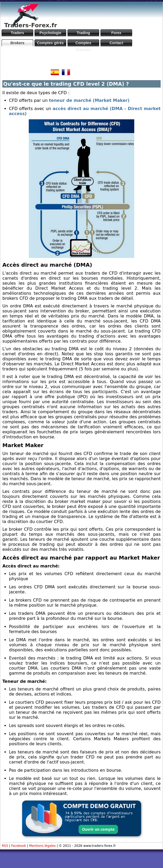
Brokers (18, 43)
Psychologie (50, 33)
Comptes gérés (50, 43)
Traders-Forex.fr (31, 25)
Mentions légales (42, 846)
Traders (18, 33)
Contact (116, 43)
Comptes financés (83, 44)
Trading (83, 33)
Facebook (18, 846)
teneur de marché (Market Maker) (89, 100)
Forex (116, 33)
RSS (5, 846)
